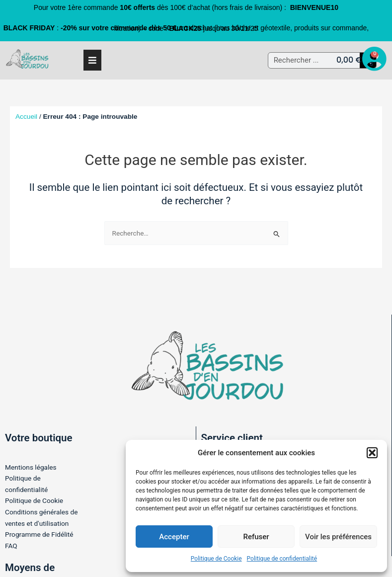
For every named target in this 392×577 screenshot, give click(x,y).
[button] (372, 453)
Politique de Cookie (216, 559)
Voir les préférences (338, 537)
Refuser (256, 537)
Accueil (26, 117)
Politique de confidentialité (282, 559)
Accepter (174, 537)
